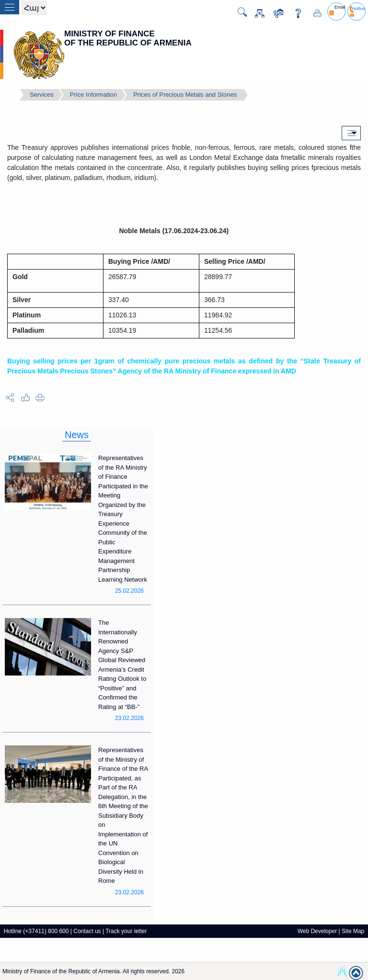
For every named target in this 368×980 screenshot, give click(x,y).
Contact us (87, 931)
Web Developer (317, 931)
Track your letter (126, 931)
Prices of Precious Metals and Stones (185, 95)
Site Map (353, 931)
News (77, 435)
